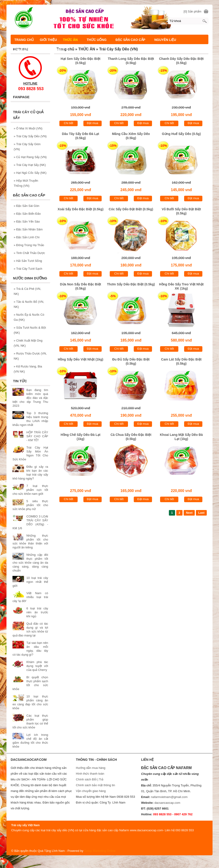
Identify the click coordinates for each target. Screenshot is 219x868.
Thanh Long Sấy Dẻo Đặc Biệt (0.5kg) (131, 61)
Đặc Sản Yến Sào (27, 222)
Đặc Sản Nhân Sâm (28, 229)
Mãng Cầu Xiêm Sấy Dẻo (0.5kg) (131, 136)
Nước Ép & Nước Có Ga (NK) (29, 317)
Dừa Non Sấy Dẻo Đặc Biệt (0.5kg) (81, 286)
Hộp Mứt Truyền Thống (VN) (26, 183)
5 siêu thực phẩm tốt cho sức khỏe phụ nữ (30, 505)
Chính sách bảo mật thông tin (96, 785)
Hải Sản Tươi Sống (28, 261)
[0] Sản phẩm (193, 11)
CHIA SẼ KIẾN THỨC (30, 50)
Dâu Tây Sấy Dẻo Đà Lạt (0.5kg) (81, 136)
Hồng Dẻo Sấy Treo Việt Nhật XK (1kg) (181, 286)
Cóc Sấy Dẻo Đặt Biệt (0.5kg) (131, 209)
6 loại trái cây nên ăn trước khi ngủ (37, 612)
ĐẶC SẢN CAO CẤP (130, 40)
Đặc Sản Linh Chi (27, 237)
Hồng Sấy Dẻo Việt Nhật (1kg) (81, 359)
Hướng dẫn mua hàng (91, 768)
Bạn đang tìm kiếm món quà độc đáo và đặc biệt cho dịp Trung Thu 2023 (30, 398)
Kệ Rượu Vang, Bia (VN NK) (28, 369)
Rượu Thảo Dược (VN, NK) (30, 356)
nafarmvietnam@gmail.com (169, 797)
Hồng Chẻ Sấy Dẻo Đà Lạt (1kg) (80, 437)
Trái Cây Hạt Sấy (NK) (30, 165)
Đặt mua (93, 123)
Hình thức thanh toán (90, 774)
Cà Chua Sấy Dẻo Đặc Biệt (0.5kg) (131, 437)
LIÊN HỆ (58, 50)
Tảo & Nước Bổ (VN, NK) (29, 304)
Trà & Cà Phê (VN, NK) (27, 291)
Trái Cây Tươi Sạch (28, 269)
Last (201, 513)
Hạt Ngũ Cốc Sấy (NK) (30, 173)
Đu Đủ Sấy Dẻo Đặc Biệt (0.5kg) (131, 361)
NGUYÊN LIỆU (165, 40)
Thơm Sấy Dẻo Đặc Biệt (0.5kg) (131, 284)
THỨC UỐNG (97, 40)
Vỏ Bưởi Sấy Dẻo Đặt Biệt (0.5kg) (181, 211)
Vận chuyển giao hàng (91, 791)
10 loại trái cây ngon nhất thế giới (30, 582)
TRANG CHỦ (24, 40)
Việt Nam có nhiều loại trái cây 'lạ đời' (30, 597)
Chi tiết (68, 123)
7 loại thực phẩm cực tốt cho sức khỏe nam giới (30, 490)
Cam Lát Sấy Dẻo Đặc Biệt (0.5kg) (181, 361)
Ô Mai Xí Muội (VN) (28, 128)
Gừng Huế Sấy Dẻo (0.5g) (181, 134)
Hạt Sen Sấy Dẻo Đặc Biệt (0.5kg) (80, 61)
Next (189, 513)
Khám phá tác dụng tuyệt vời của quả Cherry (37, 666)
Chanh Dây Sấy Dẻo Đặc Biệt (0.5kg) (181, 61)
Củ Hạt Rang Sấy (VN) (30, 157)
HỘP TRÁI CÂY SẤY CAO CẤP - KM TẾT (37, 436)
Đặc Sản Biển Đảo (27, 214)
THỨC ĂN (70, 40)
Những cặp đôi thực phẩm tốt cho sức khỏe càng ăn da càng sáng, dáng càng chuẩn (30, 563)
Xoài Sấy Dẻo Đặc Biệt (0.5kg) (80, 209)
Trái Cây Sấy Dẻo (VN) (30, 136)
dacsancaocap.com (167, 803)
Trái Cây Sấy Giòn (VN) (27, 147)
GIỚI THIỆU (48, 40)
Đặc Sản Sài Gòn (26, 206)
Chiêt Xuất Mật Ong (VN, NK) (28, 343)
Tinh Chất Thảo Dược (29, 253)
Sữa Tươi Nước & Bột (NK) (30, 330)
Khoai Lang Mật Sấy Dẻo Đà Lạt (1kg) (181, 437)
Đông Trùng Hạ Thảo (29, 245)
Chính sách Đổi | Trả (90, 779)
